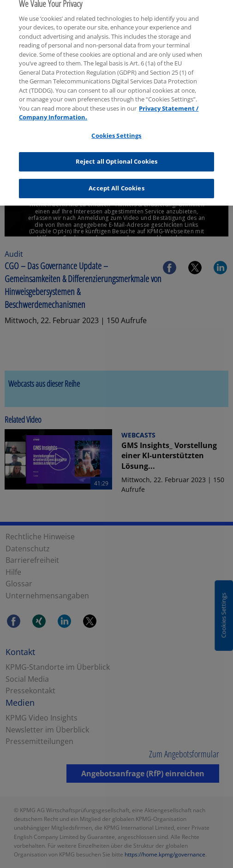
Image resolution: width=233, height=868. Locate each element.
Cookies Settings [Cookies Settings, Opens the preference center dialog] (116, 130)
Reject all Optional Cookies (117, 156)
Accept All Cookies (116, 183)
